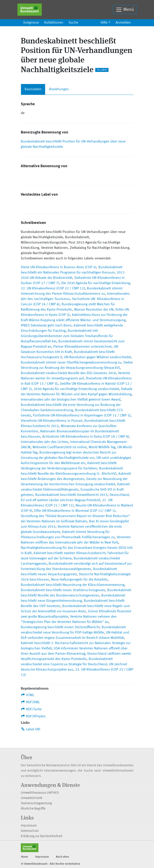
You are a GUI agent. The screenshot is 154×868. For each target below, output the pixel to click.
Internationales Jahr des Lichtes (45, 442)
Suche (73, 23)
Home (25, 857)
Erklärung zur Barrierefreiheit (42, 836)
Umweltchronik (32, 798)
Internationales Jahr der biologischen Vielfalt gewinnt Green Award (71, 400)
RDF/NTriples (33, 716)
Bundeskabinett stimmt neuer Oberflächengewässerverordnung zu (71, 363)
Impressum (29, 826)
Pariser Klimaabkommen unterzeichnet (82, 347)
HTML (28, 695)
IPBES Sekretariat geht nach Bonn (46, 326)
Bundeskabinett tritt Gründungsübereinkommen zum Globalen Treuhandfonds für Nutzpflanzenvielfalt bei (67, 336)
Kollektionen (54, 23)
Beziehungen (59, 89)
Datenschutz (30, 831)
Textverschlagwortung (36, 803)
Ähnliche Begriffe (33, 809)
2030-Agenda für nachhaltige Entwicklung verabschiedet (76, 389)
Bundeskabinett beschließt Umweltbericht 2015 (71, 495)
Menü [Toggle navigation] (125, 10)
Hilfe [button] (104, 23)
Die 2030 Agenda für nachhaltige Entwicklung (96, 283)
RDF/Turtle (31, 709)
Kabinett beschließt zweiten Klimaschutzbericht (69, 553)
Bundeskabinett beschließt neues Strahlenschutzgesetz (63, 590)
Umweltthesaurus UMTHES (40, 793)
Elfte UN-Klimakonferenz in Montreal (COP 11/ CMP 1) (75, 511)
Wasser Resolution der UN (94, 310)
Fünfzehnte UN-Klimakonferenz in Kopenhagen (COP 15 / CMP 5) (82, 416)
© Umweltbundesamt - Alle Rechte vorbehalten (51, 864)
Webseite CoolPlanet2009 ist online (60, 447)
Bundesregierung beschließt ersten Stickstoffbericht (60, 627)
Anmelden (123, 23)
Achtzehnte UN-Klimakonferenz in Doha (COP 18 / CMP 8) (86, 437)
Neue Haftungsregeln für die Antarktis (79, 580)
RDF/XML (30, 702)
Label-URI (31, 729)
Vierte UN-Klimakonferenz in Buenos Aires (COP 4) (59, 267)
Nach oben (62, 857)
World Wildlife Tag (102, 447)
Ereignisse (31, 23)
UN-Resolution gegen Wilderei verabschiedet (97, 357)
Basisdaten (33, 89)
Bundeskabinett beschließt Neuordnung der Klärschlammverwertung (73, 585)
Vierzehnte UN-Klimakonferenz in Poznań (52, 421)
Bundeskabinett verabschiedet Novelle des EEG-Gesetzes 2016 (68, 373)
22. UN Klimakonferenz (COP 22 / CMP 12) (53, 289)
